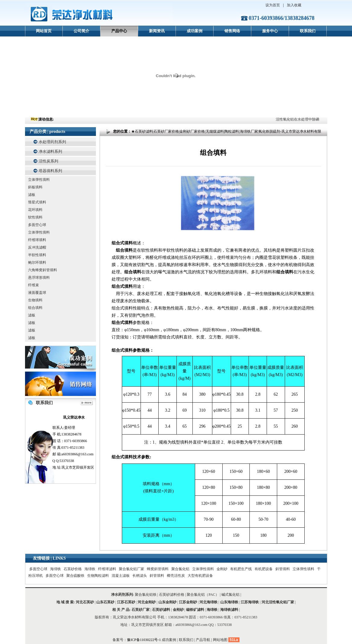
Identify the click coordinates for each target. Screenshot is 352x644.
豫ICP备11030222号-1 (144, 640)
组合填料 (35, 308)
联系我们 (308, 31)
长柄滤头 (140, 576)
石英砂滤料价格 (172, 595)
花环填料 (35, 210)
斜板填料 (35, 187)
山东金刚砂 (167, 602)
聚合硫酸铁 (75, 576)
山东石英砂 (105, 602)
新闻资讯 (157, 31)
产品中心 (119, 31)
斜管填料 (283, 569)
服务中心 (270, 31)
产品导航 (203, 640)
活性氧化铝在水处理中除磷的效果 (304, 119)
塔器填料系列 (50, 171)
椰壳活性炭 (176, 576)
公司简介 (81, 31)
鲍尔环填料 (37, 262)
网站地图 (220, 640)
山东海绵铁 (229, 602)
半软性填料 (37, 255)
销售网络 (232, 31)
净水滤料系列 (50, 151)
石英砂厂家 (141, 610)
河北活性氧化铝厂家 (278, 602)
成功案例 (195, 31)
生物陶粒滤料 (98, 576)
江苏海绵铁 (250, 602)
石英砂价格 (73, 569)
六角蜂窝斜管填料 (43, 270)
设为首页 (273, 5)
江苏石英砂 (126, 602)
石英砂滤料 (161, 610)
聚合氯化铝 (180, 569)
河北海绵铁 (208, 602)
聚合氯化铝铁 (146, 595)
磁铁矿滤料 (195, 610)
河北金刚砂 (147, 602)
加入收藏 (294, 5)
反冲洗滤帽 (37, 247)
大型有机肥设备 (200, 576)
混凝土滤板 (121, 576)
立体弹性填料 (39, 180)
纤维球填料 (37, 240)
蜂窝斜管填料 (158, 569)
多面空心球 (37, 225)
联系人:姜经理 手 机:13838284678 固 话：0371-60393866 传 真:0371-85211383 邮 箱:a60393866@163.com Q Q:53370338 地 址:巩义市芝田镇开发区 (74, 442)
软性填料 (35, 217)
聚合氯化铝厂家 (132, 569)
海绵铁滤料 (229, 610)
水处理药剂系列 (52, 142)
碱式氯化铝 (230, 595)
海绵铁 (55, 569)
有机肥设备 (264, 569)
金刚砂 (222, 569)
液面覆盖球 (37, 293)
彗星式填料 (37, 202)
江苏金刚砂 (188, 602)
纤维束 (33, 285)
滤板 (32, 195)
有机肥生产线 (241, 569)
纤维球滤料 (107, 569)
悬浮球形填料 (39, 278)
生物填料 (35, 300)
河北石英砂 (85, 602)
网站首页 (44, 31)
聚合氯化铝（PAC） (203, 595)
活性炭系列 (48, 161)
